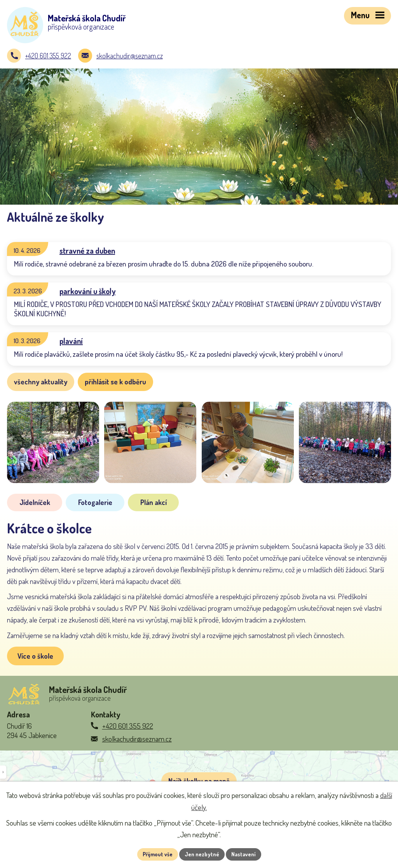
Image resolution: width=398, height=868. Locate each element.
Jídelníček (35, 502)
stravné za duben (87, 251)
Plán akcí (154, 502)
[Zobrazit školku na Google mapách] (199, 780)
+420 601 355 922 (48, 56)
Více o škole (35, 656)
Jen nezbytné (202, 854)
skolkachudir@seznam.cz (130, 56)
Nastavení (244, 854)
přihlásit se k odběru (115, 382)
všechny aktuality (41, 382)
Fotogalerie (95, 502)
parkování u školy (87, 291)
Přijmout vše (158, 854)
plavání (71, 341)
